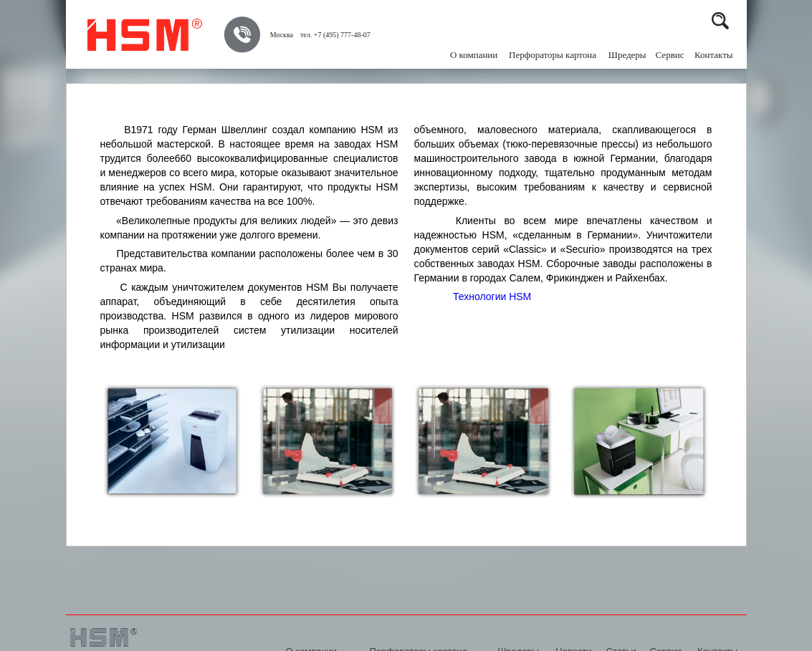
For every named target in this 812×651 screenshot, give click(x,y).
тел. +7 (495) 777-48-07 (335, 35)
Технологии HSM (492, 296)
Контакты (714, 55)
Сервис (670, 55)
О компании (474, 55)
